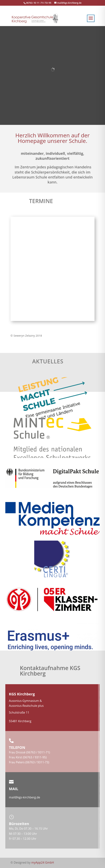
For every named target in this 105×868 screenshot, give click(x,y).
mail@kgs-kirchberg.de (25, 797)
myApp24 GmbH (43, 862)
